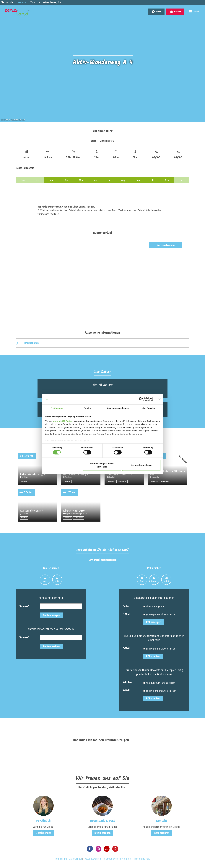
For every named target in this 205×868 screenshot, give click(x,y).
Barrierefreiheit (142, 859)
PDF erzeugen (154, 622)
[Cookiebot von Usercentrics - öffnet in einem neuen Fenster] (141, 399)
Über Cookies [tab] (148, 408)
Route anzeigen (51, 615)
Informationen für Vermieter (118, 859)
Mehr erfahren (161, 833)
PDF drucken (153, 656)
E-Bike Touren (123, 481)
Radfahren (112, 481)
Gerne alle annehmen (141, 465)
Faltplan (127, 682)
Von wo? (24, 606)
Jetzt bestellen (102, 833)
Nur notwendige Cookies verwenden (102, 465)
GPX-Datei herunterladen (103, 560)
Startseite (24, 2)
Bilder (126, 606)
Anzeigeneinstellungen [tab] (118, 408)
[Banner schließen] (160, 399)
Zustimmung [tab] (57, 408)
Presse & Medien (92, 859)
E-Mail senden (44, 833)
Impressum (61, 859)
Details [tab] (87, 408)
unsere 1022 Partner (63, 421)
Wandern (24, 481)
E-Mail (126, 614)
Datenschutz (75, 859)
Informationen (31, 343)
